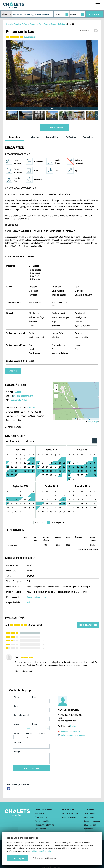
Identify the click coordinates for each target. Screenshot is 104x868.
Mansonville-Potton (19, 400)
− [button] (56, 390)
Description (15, 137)
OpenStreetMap (85, 419)
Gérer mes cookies (42, 829)
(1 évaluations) (30, 37)
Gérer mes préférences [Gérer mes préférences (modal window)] (44, 858)
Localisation (33, 137)
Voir (29, 602)
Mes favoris (88, 829)
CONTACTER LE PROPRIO (55, 128)
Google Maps (93, 421)
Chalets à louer (89, 813)
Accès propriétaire (69, 817)
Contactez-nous (41, 817)
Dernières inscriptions (92, 821)
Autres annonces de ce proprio (73, 735)
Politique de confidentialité (45, 825)
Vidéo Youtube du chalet (70, 732)
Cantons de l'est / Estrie (23, 396)
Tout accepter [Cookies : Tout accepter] (17, 858)
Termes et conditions (43, 821)
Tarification (71, 137)
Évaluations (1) (89, 137)
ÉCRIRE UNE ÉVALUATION (88, 625)
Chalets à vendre (90, 817)
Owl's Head (32, 407)
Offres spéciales (90, 825)
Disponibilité (52, 137)
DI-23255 (71, 24)
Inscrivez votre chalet (70, 813)
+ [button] (56, 386)
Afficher (73, 726)
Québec (18, 392)
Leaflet (75, 419)
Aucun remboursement (37, 597)
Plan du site (39, 813)
